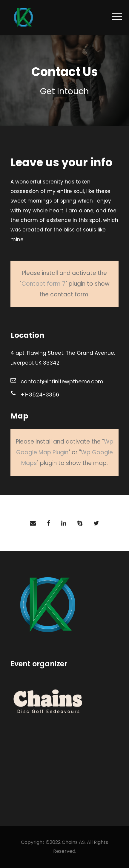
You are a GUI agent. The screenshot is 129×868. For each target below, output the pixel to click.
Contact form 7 (43, 284)
